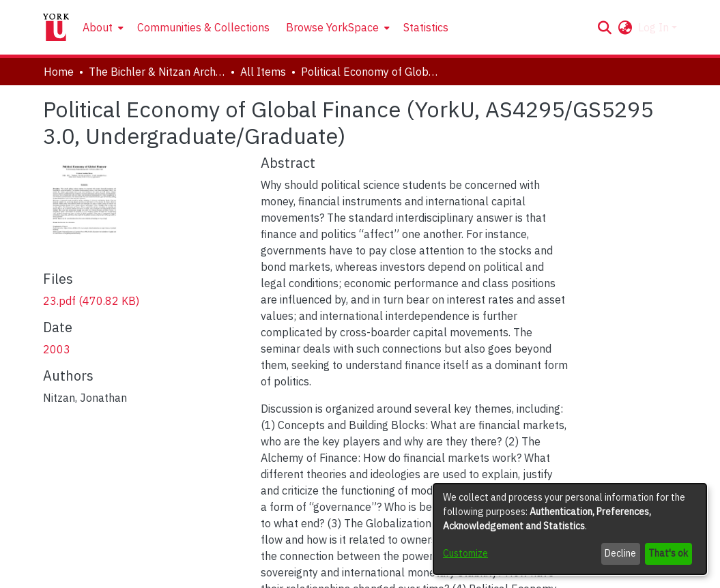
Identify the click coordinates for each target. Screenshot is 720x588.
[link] (91, 301)
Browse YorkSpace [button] (332, 27)
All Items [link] (263, 72)
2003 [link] (57, 349)
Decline (620, 553)
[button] (605, 27)
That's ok (668, 553)
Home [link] (59, 72)
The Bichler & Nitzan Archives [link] (157, 72)
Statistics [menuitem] (426, 27)
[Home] (56, 27)
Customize (465, 553)
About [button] (98, 27)
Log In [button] (655, 27)
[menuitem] (102, 27)
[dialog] (570, 529)
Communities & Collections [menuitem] (203, 27)
